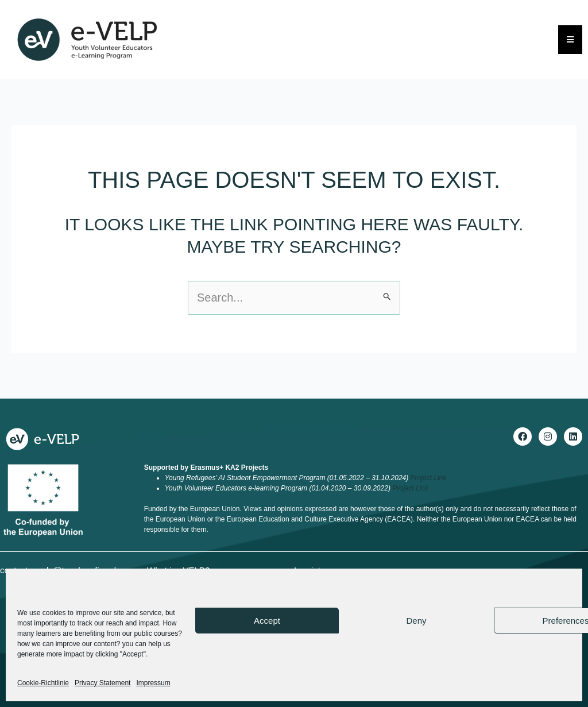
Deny (416, 621)
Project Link (429, 478)
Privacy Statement (102, 683)
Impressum (153, 683)
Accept (267, 621)
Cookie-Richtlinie (43, 683)
